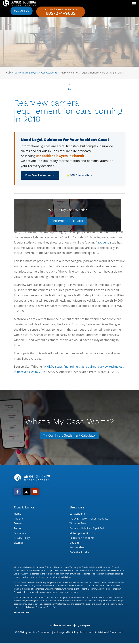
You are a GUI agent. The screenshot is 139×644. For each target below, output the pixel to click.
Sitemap (19, 543)
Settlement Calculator (67, 221)
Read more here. (22, 613)
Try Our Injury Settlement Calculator (69, 436)
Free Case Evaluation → (40, 175)
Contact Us (22, 11)
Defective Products (81, 553)
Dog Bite (74, 543)
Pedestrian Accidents (82, 538)
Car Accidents (49, 72)
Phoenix (19, 519)
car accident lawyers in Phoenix (60, 156)
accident (103, 243)
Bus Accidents (78, 548)
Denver (18, 524)
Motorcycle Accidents (82, 533)
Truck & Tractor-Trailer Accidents (89, 519)
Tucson (18, 529)
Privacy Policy (22, 538)
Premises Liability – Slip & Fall (87, 529)
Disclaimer (20, 533)
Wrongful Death (79, 524)
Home (18, 514)
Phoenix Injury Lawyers (25, 72)
